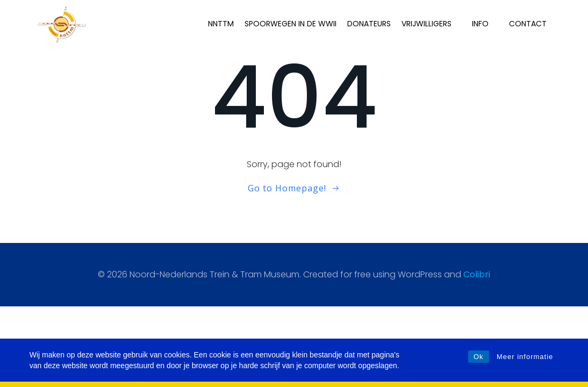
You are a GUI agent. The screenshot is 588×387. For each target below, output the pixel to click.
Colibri (477, 274)
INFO (485, 24)
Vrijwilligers (431, 24)
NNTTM (221, 24)
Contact (528, 24)
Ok (479, 357)
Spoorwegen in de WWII (291, 24)
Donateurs (369, 24)
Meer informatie (525, 357)
